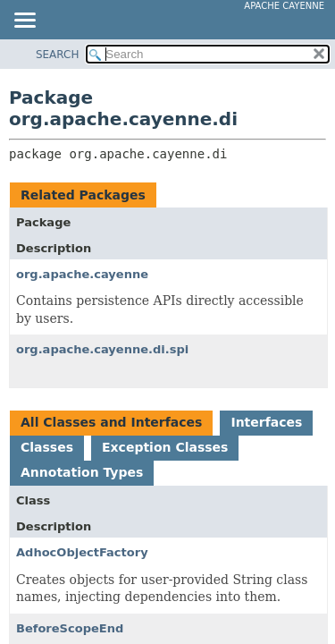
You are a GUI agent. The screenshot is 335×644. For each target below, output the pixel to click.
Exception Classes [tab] (165, 447)
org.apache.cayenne (82, 274)
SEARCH (58, 55)
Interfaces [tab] (266, 422)
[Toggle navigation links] (24, 21)
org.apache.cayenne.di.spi (102, 349)
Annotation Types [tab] (82, 472)
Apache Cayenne (284, 6)
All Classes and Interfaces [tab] (111, 422)
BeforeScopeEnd (70, 628)
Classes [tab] (47, 447)
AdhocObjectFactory (82, 552)
